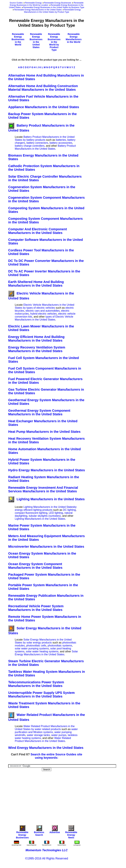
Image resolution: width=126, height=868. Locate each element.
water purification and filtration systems (46, 731)
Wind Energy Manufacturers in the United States (46, 748)
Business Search (39, 831)
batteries (61, 140)
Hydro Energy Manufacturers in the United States (47, 470)
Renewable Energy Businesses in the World (18, 39)
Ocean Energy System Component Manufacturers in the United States (35, 566)
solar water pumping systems (32, 648)
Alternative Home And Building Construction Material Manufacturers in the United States (43, 88)
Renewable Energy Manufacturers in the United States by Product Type (52, 11)
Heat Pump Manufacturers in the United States (44, 432)
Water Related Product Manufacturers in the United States (43, 740)
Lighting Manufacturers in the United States (46, 499)
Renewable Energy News (71, 833)
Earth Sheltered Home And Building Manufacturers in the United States (36, 284)
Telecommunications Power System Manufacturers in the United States (36, 684)
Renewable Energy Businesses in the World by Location (47, 4)
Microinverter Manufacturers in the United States (46, 547)
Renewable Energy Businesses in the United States (36, 41)
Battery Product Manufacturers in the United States (45, 147)
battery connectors (37, 143)
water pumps (59, 735)
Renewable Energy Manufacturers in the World (74, 38)
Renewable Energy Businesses (58, 3)
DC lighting (69, 510)
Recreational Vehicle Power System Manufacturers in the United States (36, 608)
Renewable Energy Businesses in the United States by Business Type (54, 7)
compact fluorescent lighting (31, 513)
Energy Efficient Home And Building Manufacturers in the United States (36, 339)
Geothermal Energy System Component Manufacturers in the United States (39, 412)
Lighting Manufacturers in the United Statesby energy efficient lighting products (46, 508)
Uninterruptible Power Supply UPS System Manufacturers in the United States (41, 694)
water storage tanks (38, 735)
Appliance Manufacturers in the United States (44, 107)
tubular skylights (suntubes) (45, 516)
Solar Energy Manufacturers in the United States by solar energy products (43, 641)
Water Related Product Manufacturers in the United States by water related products (45, 728)
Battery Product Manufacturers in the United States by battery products (45, 138)
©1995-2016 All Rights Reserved (47, 858)
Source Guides (16, 3)
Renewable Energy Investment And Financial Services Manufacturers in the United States (43, 489)
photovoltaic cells (36, 646)
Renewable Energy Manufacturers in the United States (38, 10)
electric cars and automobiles (43, 311)
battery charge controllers (30, 146)
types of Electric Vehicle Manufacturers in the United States (44, 318)
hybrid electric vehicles (43, 314)
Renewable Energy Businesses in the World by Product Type (54, 42)
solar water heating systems (42, 651)
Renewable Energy (33, 3)
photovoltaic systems (60, 646)
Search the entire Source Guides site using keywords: (56, 756)
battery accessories (61, 143)
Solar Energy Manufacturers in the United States (46, 653)
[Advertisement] (67, 796)
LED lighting (56, 513)
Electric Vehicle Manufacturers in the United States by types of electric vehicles (45, 306)
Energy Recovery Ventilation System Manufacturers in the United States (37, 349)
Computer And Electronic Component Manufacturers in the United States (38, 231)
